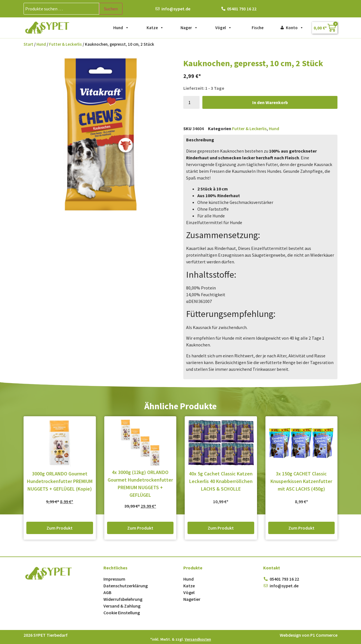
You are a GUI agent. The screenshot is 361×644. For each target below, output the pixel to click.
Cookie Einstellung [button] (122, 613)
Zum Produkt (60, 528)
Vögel (224, 28)
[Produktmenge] (191, 102)
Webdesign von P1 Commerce (309, 635)
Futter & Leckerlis (65, 44)
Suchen (111, 9)
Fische (258, 28)
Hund (121, 28)
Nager (189, 28)
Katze (155, 28)
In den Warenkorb (270, 102)
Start (28, 44)
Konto (295, 28)
